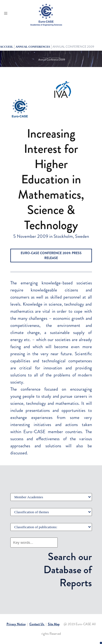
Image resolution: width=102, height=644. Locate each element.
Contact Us (37, 624)
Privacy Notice (16, 624)
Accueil (7, 47)
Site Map (54, 624)
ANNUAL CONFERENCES (33, 47)
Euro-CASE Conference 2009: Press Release (51, 256)
